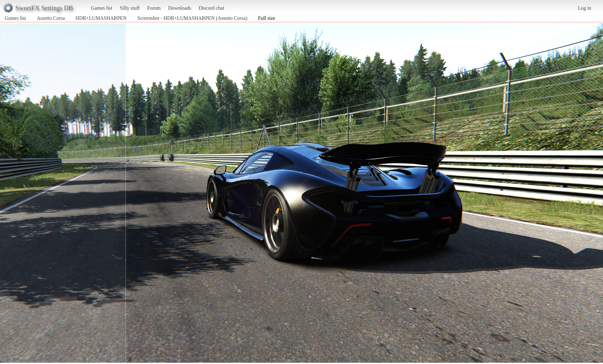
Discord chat (211, 8)
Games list (102, 8)
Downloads (179, 8)
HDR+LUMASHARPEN (101, 18)
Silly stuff (130, 8)
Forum (154, 8)
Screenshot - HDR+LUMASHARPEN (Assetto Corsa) (192, 18)
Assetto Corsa (51, 18)
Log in (584, 8)
